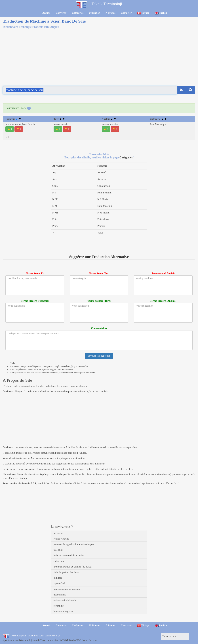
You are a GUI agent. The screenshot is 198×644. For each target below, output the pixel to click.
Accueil (46, 13)
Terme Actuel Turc (99, 273)
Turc (59, 119)
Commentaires (99, 328)
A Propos (110, 13)
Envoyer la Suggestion (99, 356)
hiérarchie (59, 533)
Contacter (126, 13)
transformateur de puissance (68, 589)
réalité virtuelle (61, 539)
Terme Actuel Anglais (163, 273)
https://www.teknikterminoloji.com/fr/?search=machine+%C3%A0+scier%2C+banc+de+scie (49, 640)
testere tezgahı (61, 124)
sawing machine (110, 124)
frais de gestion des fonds (66, 572)
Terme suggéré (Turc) (99, 301)
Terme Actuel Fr (35, 273)
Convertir (61, 13)
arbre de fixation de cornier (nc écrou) (73, 567)
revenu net (59, 606)
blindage (58, 578)
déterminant (60, 595)
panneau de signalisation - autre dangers (74, 544)
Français (13, 119)
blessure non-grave (63, 611)
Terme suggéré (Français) (35, 301)
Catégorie (158, 119)
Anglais (109, 119)
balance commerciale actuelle (69, 555)
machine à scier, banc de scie (20, 124)
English (161, 13)
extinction (59, 561)
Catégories (78, 13)
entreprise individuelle (65, 600)
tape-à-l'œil (59, 583)
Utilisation (94, 13)
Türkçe (143, 13)
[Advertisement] (99, 57)
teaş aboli (58, 550)
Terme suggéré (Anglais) (163, 301)
